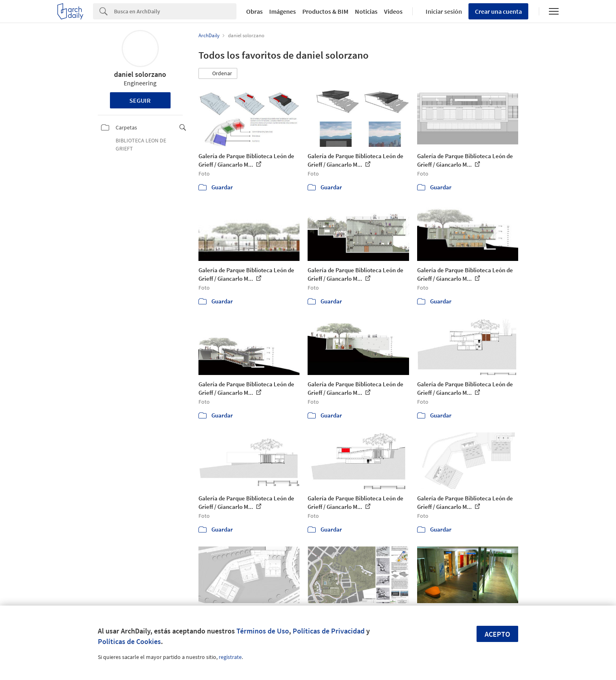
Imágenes (283, 11)
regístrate (230, 657)
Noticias (366, 11)
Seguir (140, 100)
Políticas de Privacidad (329, 631)
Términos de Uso (263, 631)
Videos (393, 11)
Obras (254, 11)
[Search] (175, 11)
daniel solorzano (140, 74)
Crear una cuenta (498, 11)
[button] (218, 74)
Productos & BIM (325, 11)
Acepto (497, 634)
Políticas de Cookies (129, 641)
